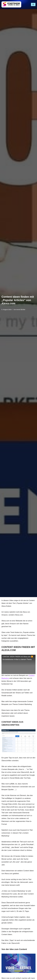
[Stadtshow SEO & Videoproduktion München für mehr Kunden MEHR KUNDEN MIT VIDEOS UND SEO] (11, 4)
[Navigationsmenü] (33, 4)
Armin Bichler (21, 309)
